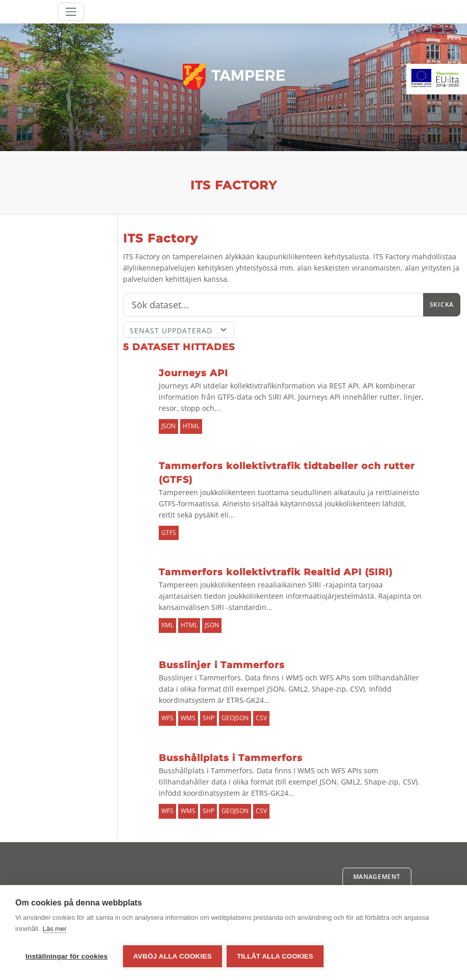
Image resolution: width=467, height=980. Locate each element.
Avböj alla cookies (173, 956)
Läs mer (54, 929)
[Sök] (273, 305)
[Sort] (179, 330)
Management (377, 877)
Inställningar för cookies (67, 956)
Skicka (442, 304)
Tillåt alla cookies (275, 956)
